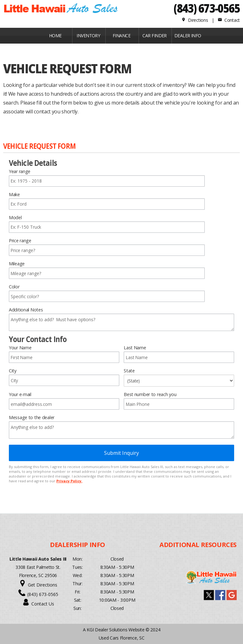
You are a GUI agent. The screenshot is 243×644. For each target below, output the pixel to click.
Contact (229, 20)
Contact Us (43, 604)
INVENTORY (88, 36)
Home (55, 36)
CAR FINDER (154, 36)
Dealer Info (188, 36)
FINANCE (121, 36)
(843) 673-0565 (207, 8)
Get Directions (43, 585)
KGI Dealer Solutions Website (115, 630)
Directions (195, 20)
